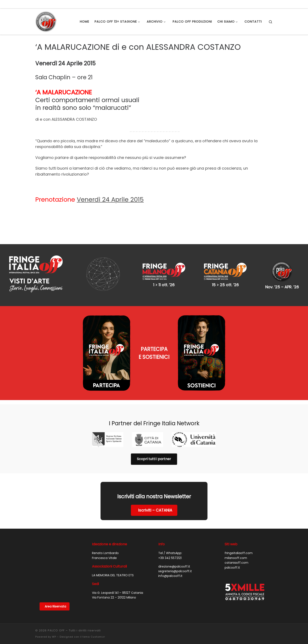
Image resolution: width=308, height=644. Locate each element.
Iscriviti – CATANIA (155, 510)
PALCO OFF (56, 630)
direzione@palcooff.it (174, 566)
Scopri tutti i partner (154, 459)
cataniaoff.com (236, 563)
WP (54, 637)
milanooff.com (236, 558)
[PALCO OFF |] (46, 21)
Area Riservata (55, 606)
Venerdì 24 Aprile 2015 (110, 200)
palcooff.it (232, 568)
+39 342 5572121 (170, 558)
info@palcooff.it (170, 576)
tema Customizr (94, 637)
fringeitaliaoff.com (239, 553)
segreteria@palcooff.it (175, 571)
